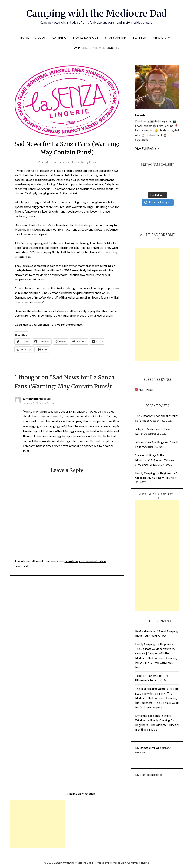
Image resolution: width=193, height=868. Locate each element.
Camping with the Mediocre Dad (96, 13)
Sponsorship (116, 38)
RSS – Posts (144, 390)
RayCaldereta (144, 631)
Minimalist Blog (117, 863)
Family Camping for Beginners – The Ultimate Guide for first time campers (157, 703)
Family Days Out (86, 38)
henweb (140, 115)
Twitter (139, 38)
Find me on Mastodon (81, 793)
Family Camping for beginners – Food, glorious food (156, 663)
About (41, 38)
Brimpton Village (150, 748)
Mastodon (146, 775)
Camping (59, 38)
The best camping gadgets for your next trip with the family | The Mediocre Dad (157, 693)
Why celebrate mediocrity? (97, 48)
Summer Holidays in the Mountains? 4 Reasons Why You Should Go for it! (155, 460)
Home (24, 38)
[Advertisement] (157, 305)
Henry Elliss (88, 162)
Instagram (162, 38)
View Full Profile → (147, 148)
